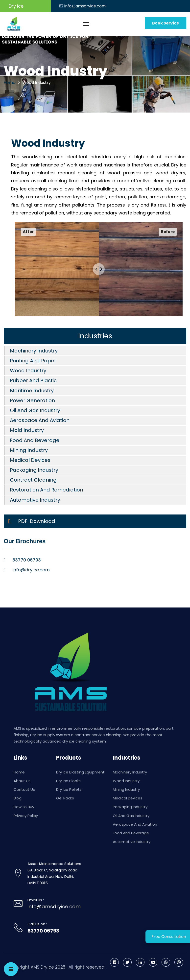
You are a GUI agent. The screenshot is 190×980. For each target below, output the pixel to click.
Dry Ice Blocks (68, 781)
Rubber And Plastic (33, 380)
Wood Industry (28, 371)
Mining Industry (29, 450)
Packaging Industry (34, 470)
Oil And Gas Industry (35, 410)
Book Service (166, 23)
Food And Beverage (35, 440)
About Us (22, 781)
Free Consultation (169, 937)
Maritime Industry (32, 391)
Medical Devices (30, 460)
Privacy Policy (26, 816)
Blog (18, 798)
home (10, 82)
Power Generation (32, 400)
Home (19, 772)
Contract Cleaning (33, 480)
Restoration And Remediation (47, 490)
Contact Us (24, 789)
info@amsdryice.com (85, 6)
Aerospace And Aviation (40, 420)
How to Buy (24, 807)
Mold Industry (27, 430)
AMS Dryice (42, 967)
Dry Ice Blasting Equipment (80, 772)
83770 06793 (43, 931)
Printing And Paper (33, 361)
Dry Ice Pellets (69, 789)
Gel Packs (65, 798)
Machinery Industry (34, 351)
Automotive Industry (35, 500)
